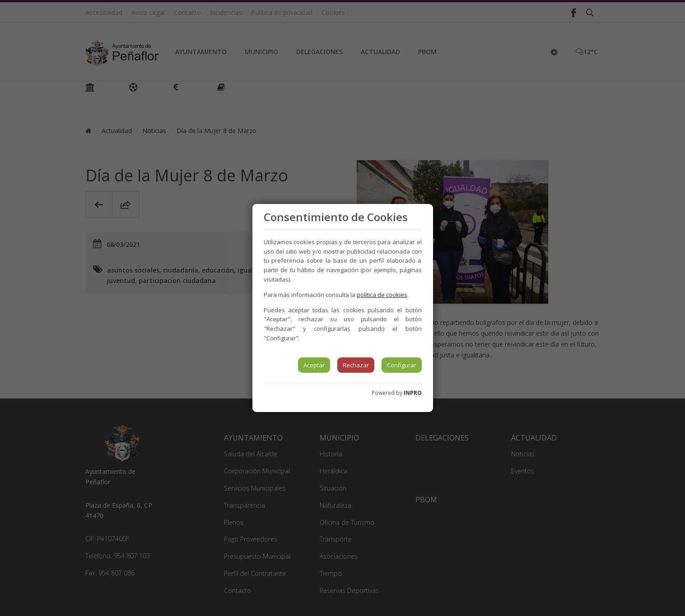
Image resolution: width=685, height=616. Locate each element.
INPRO (413, 393)
